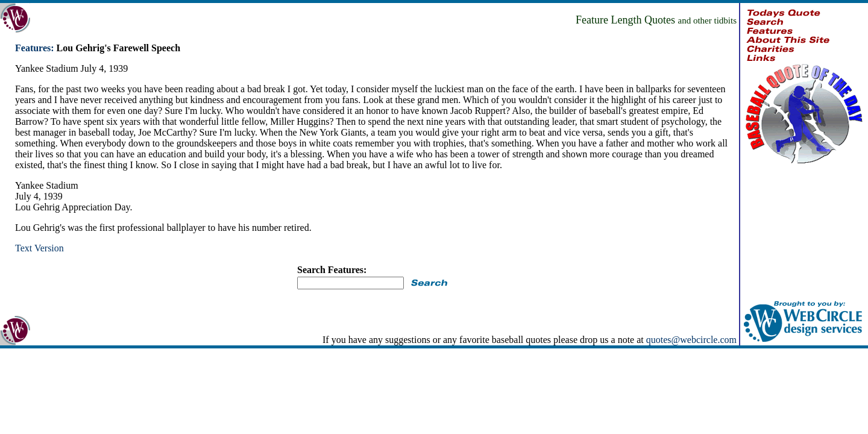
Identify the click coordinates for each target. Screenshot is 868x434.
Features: (35, 48)
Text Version (39, 248)
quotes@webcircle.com (691, 340)
